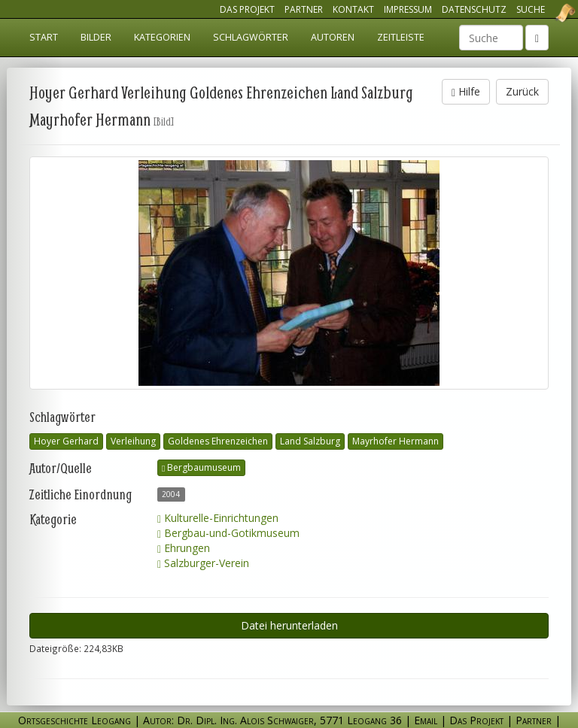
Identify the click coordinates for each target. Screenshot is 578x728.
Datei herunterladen (289, 625)
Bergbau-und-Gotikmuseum (228, 533)
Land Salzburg (310, 441)
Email (426, 720)
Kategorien (162, 37)
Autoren (333, 37)
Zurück (522, 91)
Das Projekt (247, 9)
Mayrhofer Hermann (395, 441)
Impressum (408, 9)
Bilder (96, 37)
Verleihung (133, 441)
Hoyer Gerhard (66, 441)
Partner (304, 9)
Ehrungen (184, 548)
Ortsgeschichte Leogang (546, 13)
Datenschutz (474, 9)
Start (44, 37)
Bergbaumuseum (201, 467)
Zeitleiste (401, 37)
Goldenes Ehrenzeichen (218, 441)
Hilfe (466, 91)
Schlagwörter (251, 37)
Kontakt (353, 9)
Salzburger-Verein (203, 563)
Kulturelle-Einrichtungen (218, 518)
